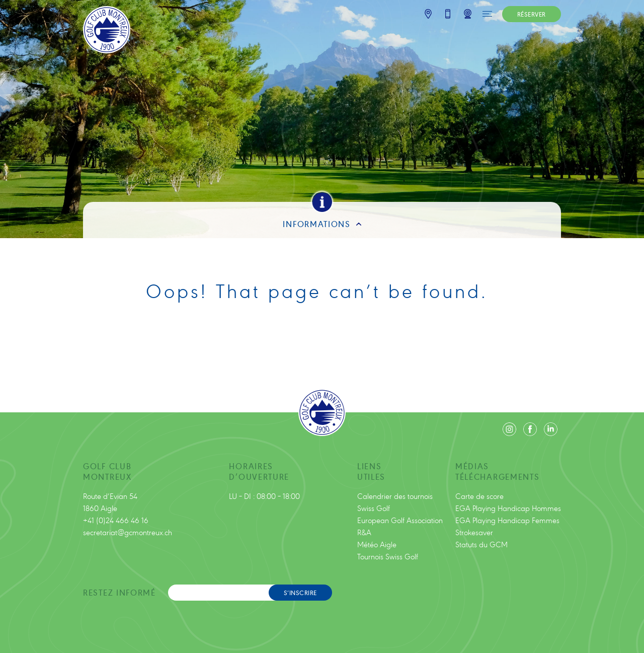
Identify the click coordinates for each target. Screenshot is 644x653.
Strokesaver (474, 532)
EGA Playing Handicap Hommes (508, 508)
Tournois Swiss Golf (388, 556)
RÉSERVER (532, 14)
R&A (364, 532)
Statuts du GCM (481, 544)
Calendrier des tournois (395, 496)
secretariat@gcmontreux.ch (128, 532)
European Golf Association (400, 520)
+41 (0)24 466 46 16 (116, 520)
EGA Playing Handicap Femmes (507, 520)
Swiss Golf (374, 508)
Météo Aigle (377, 544)
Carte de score (479, 496)
